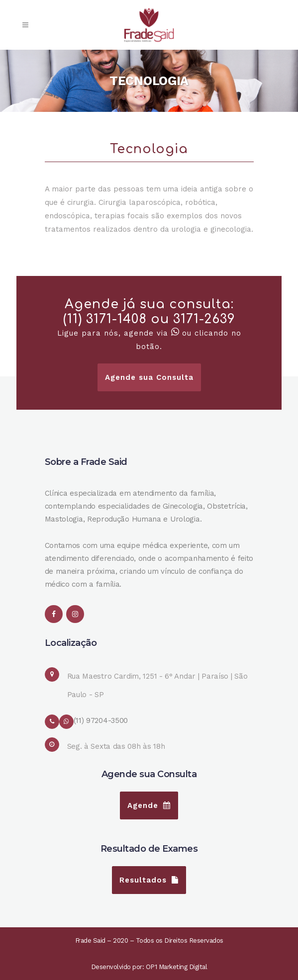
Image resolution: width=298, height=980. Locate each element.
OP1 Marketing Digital (177, 967)
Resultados (149, 880)
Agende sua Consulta (149, 377)
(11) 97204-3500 (101, 720)
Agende (149, 805)
